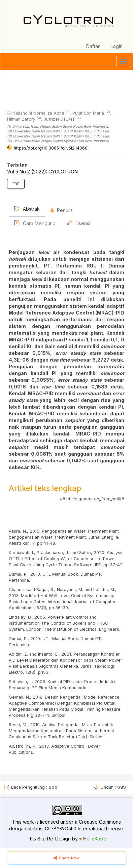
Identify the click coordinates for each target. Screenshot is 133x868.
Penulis (62, 210)
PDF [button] (16, 184)
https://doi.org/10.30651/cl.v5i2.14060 (51, 148)
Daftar (93, 46)
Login (117, 46)
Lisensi (78, 223)
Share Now (66, 858)
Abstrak (27, 209)
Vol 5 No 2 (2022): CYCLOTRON (42, 172)
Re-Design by (62, 839)
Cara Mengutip (35, 223)
